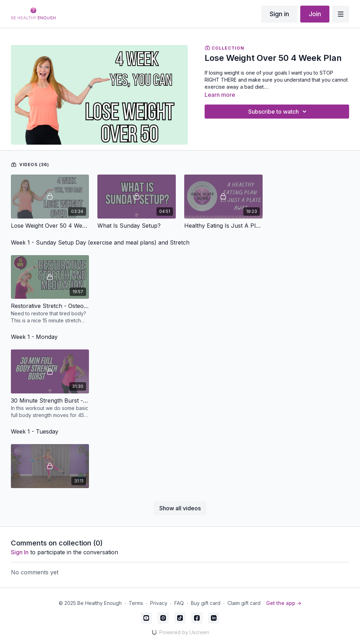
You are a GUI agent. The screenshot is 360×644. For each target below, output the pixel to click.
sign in (20, 552)
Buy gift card (206, 603)
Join (315, 14)
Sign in (279, 14)
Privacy (159, 603)
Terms (136, 603)
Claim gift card (244, 603)
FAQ (179, 603)
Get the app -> (284, 603)
